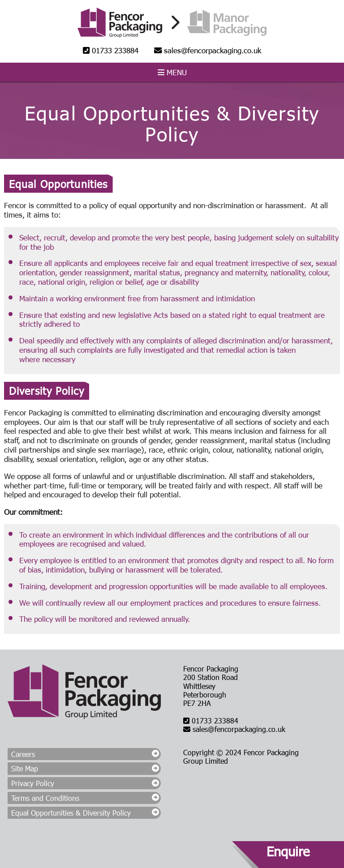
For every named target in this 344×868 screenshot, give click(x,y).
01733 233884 (111, 50)
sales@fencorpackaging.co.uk (208, 50)
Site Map (25, 768)
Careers (23, 754)
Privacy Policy (33, 783)
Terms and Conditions (45, 798)
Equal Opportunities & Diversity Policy (71, 813)
